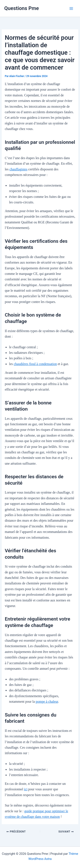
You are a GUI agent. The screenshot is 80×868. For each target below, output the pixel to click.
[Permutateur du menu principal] (71, 9)
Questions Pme (22, 8)
